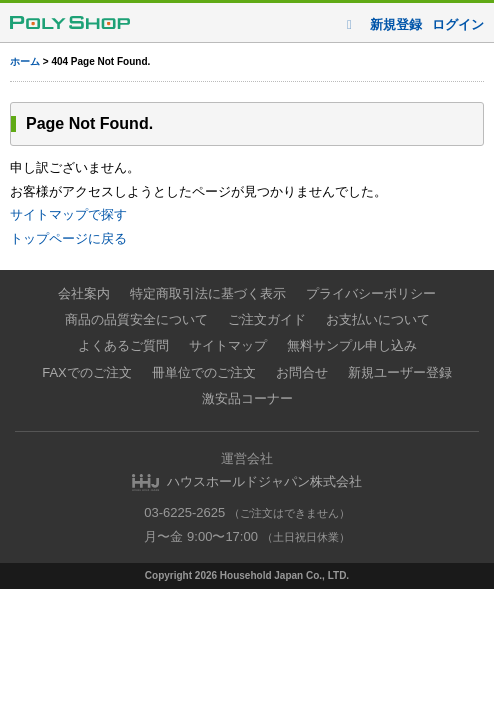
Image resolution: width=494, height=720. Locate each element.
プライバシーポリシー (371, 293)
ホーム (25, 61)
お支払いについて (378, 319)
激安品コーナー (247, 398)
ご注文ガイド (267, 319)
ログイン (458, 24)
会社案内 (84, 293)
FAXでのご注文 (87, 372)
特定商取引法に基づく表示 (208, 293)
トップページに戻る (68, 238)
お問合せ (302, 372)
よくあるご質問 (123, 345)
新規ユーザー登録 (400, 372)
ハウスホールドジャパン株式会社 (264, 481)
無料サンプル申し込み (352, 345)
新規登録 (396, 24)
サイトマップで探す (68, 214)
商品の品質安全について (136, 319)
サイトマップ (228, 345)
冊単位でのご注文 (204, 372)
